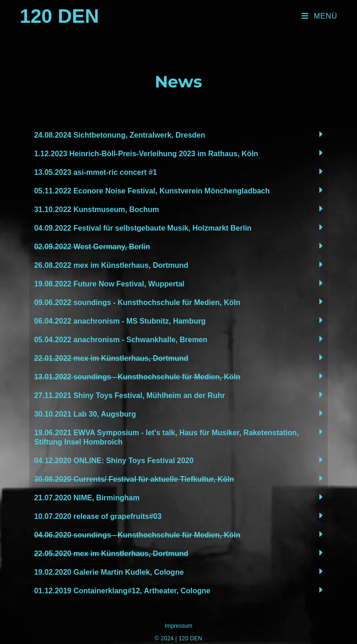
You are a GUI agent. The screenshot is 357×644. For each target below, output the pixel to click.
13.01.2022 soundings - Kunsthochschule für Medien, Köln (137, 377)
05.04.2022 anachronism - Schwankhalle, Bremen (121, 340)
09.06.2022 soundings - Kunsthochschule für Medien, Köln (137, 302)
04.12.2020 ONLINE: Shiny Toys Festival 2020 (114, 461)
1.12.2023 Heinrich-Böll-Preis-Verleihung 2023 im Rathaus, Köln (146, 154)
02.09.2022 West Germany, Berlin (92, 247)
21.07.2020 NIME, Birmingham (87, 498)
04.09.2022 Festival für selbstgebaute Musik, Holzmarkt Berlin (143, 228)
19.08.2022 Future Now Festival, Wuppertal (109, 284)
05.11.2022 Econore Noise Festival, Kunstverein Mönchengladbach (152, 191)
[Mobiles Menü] (320, 16)
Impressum (178, 626)
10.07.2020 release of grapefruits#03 (98, 516)
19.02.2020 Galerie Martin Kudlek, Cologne (109, 572)
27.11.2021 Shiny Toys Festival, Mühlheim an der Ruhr (129, 395)
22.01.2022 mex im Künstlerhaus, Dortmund (111, 358)
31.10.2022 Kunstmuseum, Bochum (96, 209)
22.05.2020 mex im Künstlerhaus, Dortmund (111, 554)
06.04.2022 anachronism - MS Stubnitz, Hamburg (120, 321)
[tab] (178, 134)
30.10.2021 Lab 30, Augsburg (85, 414)
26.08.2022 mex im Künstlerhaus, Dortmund (111, 265)
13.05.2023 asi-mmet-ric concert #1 (95, 172)
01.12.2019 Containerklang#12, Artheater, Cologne (122, 591)
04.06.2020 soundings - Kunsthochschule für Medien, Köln (137, 535)
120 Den (59, 16)
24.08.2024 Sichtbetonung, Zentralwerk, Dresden (119, 135)
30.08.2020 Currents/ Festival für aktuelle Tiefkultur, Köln (134, 479)
